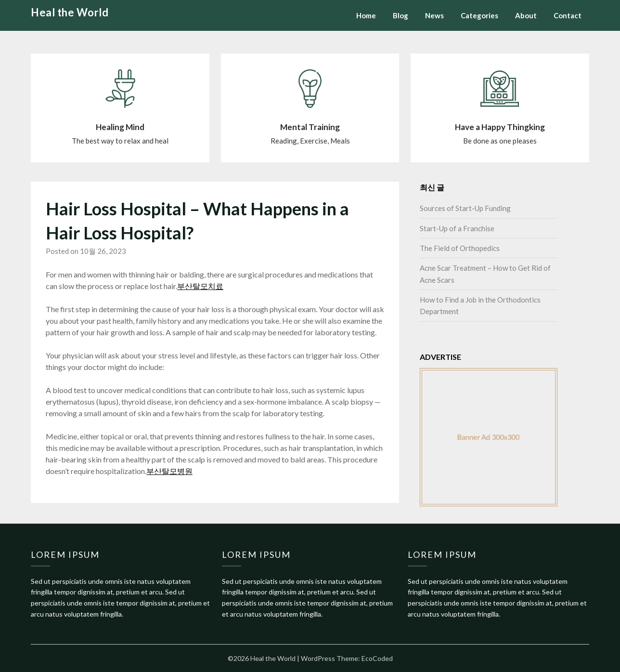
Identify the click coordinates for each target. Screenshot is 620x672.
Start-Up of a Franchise (457, 228)
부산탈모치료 (200, 286)
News (434, 15)
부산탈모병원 (169, 471)
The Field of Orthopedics (460, 248)
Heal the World (70, 12)
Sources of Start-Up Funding (465, 208)
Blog (400, 15)
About (526, 15)
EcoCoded (377, 658)
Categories (479, 15)
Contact (568, 15)
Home (366, 15)
